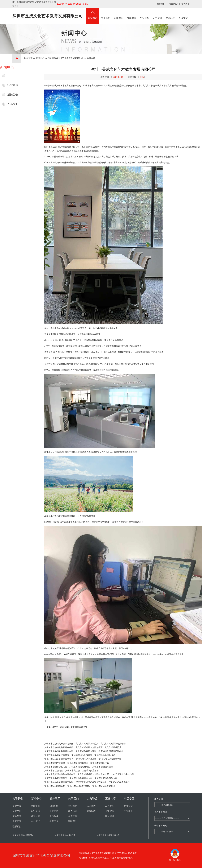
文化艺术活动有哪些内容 (56, 767)
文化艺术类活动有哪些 (80, 767)
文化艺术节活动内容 (54, 770)
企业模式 (35, 821)
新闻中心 (119, 14)
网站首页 (93, 14)
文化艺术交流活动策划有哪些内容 (60, 774)
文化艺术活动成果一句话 (122, 774)
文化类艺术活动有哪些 (82, 755)
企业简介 (17, 806)
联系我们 (161, 4)
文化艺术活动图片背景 (103, 767)
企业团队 (54, 811)
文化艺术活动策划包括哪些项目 (59, 747)
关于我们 (106, 14)
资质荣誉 (17, 816)
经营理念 (54, 821)
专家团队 (17, 821)
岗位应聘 (91, 811)
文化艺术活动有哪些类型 (56, 778)
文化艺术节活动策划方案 (106, 778)
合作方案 (73, 816)
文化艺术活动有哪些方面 (81, 778)
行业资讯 (13, 85)
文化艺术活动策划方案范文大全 (59, 759)
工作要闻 (110, 806)
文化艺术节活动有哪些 (78, 763)
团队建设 (110, 816)
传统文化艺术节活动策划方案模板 (91, 782)
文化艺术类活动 (73, 770)
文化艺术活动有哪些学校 (110, 759)
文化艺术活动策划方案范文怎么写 (93, 774)
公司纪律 (110, 811)
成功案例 (132, 14)
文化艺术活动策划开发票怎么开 (59, 744)
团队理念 (73, 821)
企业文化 (183, 14)
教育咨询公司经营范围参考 (111, 751)
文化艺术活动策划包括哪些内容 (59, 751)
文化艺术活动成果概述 (119, 782)
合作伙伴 (54, 816)
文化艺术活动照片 (113, 747)
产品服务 (145, 14)
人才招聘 (91, 806)
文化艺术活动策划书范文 (87, 744)
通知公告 (13, 95)
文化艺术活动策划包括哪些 (113, 744)
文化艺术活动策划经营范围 (57, 755)
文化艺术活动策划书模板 (79, 786)
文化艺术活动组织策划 (55, 786)
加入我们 (73, 811)
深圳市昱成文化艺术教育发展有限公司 (65, 58)
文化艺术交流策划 (90, 770)
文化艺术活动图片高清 (86, 759)
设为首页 (186, 4)
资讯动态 (170, 14)
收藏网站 (173, 4)
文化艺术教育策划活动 (86, 751)
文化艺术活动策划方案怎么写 (89, 747)
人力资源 (157, 14)
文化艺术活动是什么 (100, 763)
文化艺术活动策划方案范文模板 (59, 782)
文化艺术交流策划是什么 (104, 786)
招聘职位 (54, 806)
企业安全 (128, 806)
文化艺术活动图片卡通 (105, 755)
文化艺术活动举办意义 (55, 763)
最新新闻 (13, 76)
